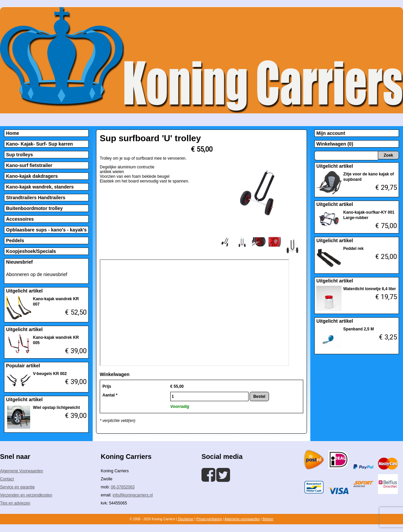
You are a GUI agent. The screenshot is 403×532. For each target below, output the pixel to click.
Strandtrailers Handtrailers (36, 198)
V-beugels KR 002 (50, 374)
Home (13, 133)
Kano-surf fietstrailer (29, 165)
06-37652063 (123, 487)
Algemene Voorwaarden (21, 471)
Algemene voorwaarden (242, 519)
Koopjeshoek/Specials (31, 251)
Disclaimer (186, 519)
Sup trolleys (19, 155)
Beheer (268, 519)
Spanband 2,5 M (359, 329)
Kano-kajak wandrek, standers (40, 187)
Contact (7, 479)
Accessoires (20, 219)
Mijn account (331, 133)
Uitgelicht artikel (24, 291)
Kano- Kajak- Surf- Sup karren (39, 144)
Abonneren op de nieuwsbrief (37, 274)
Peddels (15, 241)
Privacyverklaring (209, 519)
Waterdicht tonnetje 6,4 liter (370, 289)
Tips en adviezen (15, 503)
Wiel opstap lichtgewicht (56, 408)
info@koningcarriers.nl (133, 495)
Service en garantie (17, 487)
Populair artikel (23, 366)
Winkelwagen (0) (335, 144)
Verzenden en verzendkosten (26, 495)
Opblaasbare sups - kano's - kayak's (46, 230)
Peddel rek (353, 249)
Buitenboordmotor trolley (34, 208)
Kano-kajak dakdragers (32, 176)
